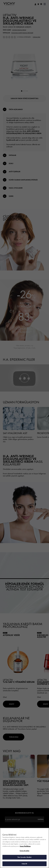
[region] (24, 848)
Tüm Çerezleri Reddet (24, 857)
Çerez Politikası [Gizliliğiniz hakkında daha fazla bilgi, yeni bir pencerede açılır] (25, 846)
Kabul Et (24, 864)
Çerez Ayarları (25, 851)
